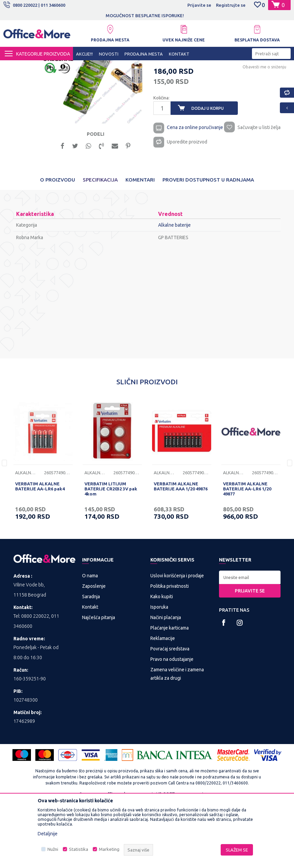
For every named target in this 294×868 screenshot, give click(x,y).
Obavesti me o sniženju (264, 129)
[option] (147, 15)
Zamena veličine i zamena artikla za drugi (177, 739)
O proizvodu (58, 245)
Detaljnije (48, 834)
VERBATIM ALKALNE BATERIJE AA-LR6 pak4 (40, 552)
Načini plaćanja (166, 682)
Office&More (16, 66)
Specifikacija (100, 245)
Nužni (53, 849)
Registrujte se (231, 5)
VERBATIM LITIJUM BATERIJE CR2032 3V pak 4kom (111, 554)
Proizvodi (44, 66)
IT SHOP (67, 66)
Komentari (140, 245)
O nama (90, 641)
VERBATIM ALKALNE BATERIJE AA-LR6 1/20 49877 (247, 554)
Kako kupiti (162, 662)
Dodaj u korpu (207, 170)
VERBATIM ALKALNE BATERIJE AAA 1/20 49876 (181, 552)
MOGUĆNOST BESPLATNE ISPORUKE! (146, 15)
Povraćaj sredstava (170, 714)
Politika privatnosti (170, 651)
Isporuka (159, 672)
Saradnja (91, 662)
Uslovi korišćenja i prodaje (177, 641)
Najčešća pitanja (99, 682)
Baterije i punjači (96, 66)
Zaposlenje (94, 651)
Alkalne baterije (132, 66)
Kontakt (90, 672)
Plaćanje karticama (170, 693)
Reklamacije (163, 703)
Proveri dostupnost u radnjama (208, 245)
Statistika (79, 849)
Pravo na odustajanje (172, 724)
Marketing (109, 849)
